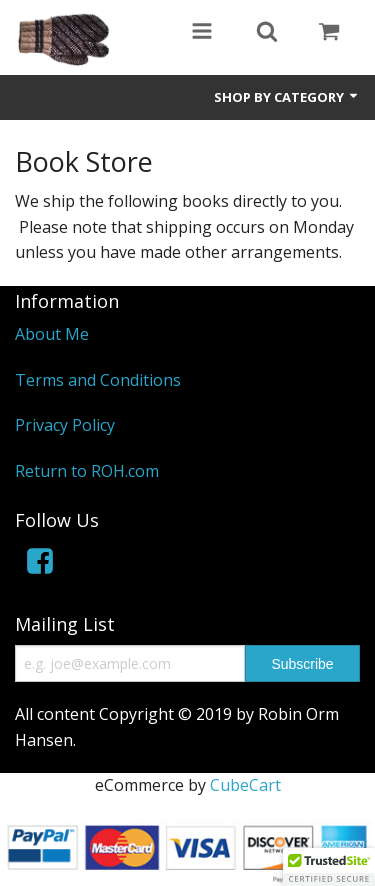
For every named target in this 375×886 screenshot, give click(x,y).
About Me (52, 334)
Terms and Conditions (98, 380)
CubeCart (245, 785)
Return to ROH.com (87, 471)
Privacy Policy (65, 425)
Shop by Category (287, 97)
